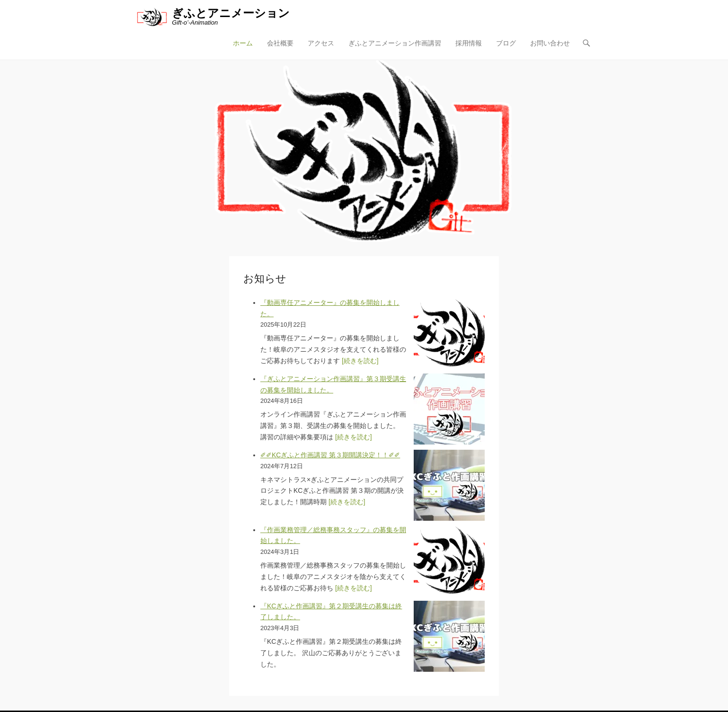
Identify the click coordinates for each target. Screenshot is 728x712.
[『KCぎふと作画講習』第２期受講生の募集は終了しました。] (449, 636)
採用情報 (469, 43)
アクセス (321, 43)
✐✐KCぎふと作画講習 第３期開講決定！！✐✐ (330, 455)
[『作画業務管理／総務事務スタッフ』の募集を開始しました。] (449, 560)
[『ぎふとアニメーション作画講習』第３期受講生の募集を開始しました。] (449, 409)
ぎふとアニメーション (231, 13)
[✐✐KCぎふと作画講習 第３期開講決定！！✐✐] (449, 485)
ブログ (506, 43)
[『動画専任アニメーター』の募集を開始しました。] (449, 333)
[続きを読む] (360, 361)
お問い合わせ (550, 43)
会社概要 (280, 43)
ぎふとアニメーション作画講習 (395, 43)
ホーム (243, 43)
